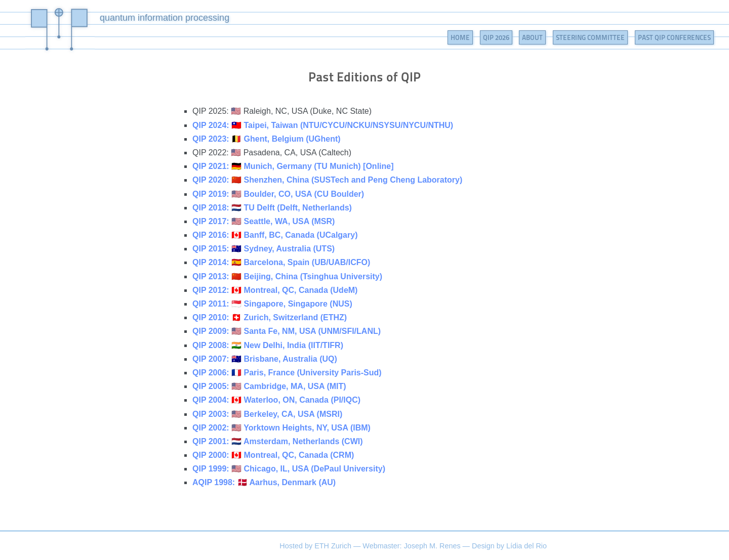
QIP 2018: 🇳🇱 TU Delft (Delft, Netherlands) (272, 208)
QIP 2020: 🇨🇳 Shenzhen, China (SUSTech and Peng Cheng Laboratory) (327, 180)
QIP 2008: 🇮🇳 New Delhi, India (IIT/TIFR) (268, 345)
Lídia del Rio (526, 546)
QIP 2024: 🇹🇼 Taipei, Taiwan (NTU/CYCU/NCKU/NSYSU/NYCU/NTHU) (323, 125)
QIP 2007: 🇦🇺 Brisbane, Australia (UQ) (265, 359)
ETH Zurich (333, 546)
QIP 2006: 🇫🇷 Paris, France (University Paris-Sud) (287, 373)
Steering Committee (590, 37)
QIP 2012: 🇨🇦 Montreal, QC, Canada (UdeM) (275, 290)
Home (460, 37)
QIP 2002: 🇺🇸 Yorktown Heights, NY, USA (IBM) (281, 428)
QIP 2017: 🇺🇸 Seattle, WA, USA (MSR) (264, 221)
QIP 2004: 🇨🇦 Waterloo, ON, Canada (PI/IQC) (276, 400)
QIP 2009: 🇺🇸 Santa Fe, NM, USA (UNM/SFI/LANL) (287, 331)
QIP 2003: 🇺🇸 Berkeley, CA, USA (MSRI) (267, 414)
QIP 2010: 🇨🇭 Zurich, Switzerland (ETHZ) (270, 317)
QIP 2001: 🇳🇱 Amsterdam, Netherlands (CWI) (278, 441)
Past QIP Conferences (674, 37)
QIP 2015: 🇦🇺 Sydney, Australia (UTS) (264, 249)
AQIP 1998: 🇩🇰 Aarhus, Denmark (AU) (264, 482)
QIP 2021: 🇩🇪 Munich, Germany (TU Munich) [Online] (293, 166)
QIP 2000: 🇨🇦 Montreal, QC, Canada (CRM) (273, 455)
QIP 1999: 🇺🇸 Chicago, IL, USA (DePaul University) (289, 469)
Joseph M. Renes (432, 546)
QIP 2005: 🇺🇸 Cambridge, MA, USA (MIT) (269, 386)
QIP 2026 (496, 37)
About (532, 37)
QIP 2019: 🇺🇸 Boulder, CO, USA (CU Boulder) (278, 194)
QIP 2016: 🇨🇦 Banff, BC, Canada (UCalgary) (275, 235)
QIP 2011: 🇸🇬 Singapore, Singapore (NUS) (272, 304)
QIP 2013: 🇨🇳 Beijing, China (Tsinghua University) (287, 276)
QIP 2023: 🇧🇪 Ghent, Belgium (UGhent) (267, 139)
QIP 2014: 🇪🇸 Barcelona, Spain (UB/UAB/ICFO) (281, 262)
